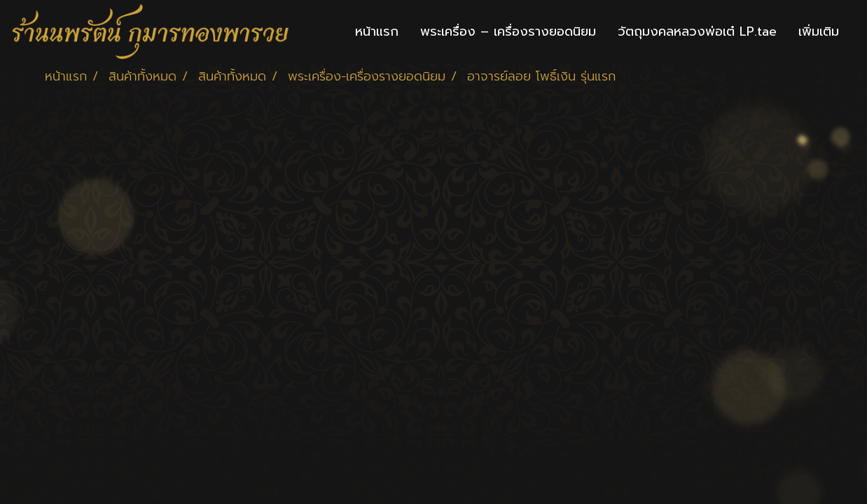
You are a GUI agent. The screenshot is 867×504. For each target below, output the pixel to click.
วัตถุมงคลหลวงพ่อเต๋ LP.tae (697, 31)
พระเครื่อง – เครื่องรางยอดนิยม (508, 31)
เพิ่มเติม (819, 31)
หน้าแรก (377, 31)
